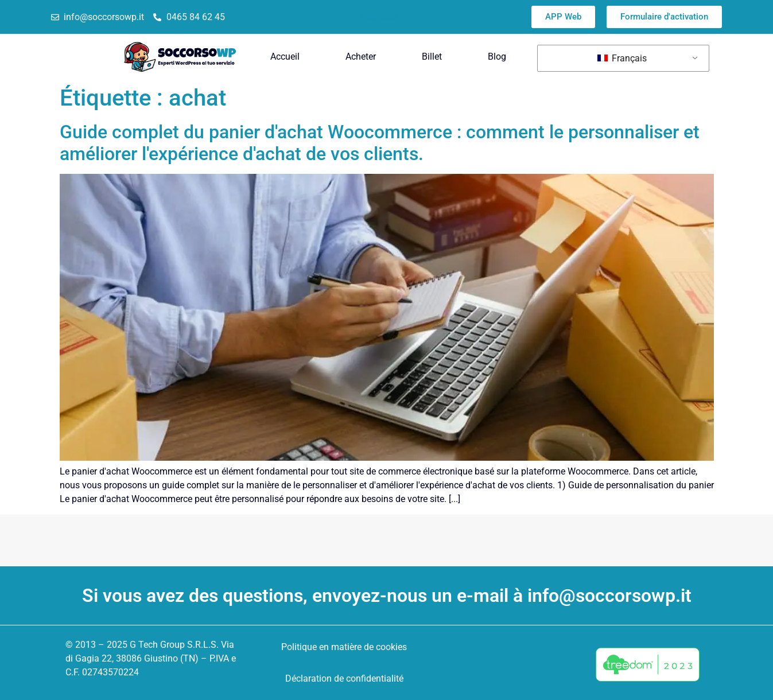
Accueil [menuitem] (285, 57)
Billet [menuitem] (432, 57)
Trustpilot (378, 17)
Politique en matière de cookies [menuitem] (344, 647)
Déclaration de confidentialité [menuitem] (344, 678)
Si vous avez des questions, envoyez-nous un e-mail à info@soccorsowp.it (387, 596)
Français (622, 58)
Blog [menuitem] (497, 57)
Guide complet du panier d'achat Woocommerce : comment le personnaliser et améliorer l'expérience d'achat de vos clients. (380, 143)
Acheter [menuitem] (361, 57)
